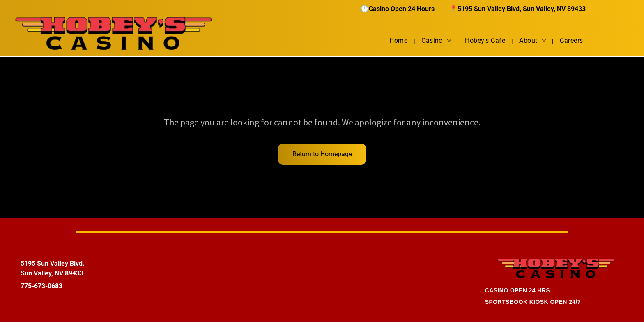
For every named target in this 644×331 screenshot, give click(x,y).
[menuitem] (399, 41)
